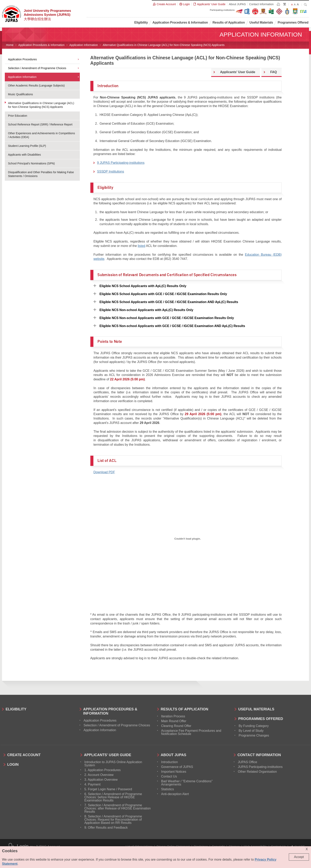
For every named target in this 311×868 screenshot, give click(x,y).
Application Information (84, 45)
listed (141, 246)
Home (10, 45)
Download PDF (104, 472)
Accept (299, 857)
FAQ (273, 72)
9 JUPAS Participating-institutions (121, 163)
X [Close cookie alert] (307, 849)
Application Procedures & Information (41, 45)
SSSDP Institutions (110, 172)
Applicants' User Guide (237, 72)
